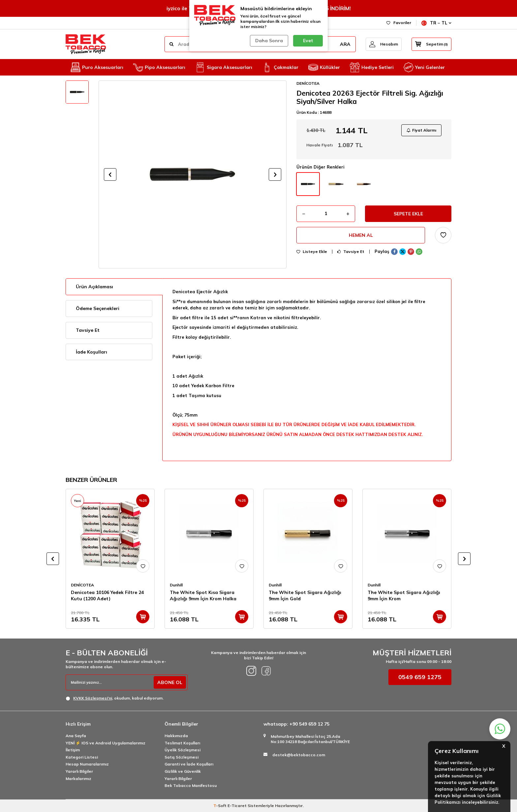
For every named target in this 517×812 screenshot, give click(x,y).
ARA (345, 44)
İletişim (73, 750)
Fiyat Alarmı (421, 130)
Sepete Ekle (408, 214)
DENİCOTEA (308, 83)
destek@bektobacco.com (299, 755)
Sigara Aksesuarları (224, 67)
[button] (110, 174)
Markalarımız (78, 779)
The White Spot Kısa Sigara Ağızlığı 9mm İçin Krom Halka (203, 595)
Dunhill (176, 585)
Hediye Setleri (372, 67)
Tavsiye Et (351, 252)
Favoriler (399, 23)
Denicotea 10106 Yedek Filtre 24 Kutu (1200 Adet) (107, 595)
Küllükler (324, 67)
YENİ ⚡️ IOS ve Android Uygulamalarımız (106, 743)
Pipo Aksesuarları (159, 67)
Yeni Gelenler (424, 67)
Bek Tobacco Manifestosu (191, 785)
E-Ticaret (237, 806)
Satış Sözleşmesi (182, 757)
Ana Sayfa (76, 736)
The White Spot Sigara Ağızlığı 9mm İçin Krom (404, 595)
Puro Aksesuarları (97, 67)
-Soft (220, 806)
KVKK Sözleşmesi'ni (93, 698)
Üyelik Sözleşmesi (182, 750)
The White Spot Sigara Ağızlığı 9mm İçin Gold (305, 595)
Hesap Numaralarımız (87, 764)
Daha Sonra (269, 41)
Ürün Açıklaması (94, 287)
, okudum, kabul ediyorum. (115, 698)
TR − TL (436, 23)
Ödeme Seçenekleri (98, 308)
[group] (193, 174)
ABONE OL (170, 682)
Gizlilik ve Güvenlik (183, 771)
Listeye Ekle (312, 252)
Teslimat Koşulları (182, 743)
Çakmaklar (280, 67)
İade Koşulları (91, 352)
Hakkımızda (176, 736)
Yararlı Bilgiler (79, 771)
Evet (308, 41)
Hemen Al (361, 235)
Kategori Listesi (82, 757)
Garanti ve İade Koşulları (189, 764)
